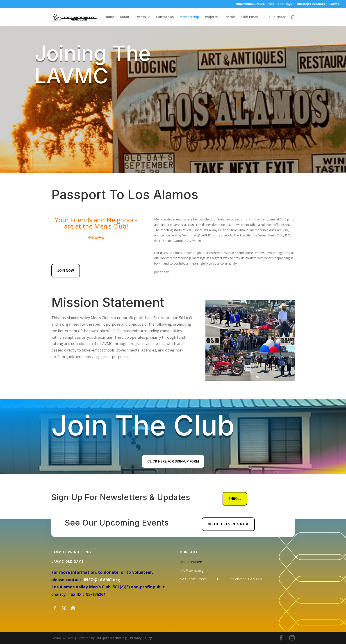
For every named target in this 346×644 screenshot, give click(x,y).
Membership (189, 17)
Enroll (235, 499)
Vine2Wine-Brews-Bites (255, 4)
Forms (334, 4)
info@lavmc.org (192, 570)
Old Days (285, 4)
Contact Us (165, 17)
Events (141, 17)
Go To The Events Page (228, 524)
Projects (211, 17)
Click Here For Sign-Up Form (173, 461)
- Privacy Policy (139, 638)
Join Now (66, 271)
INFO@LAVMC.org (102, 580)
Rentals (229, 17)
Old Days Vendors (311, 4)
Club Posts (249, 17)
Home (109, 17)
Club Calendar (275, 17)
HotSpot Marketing (111, 638)
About (125, 17)
